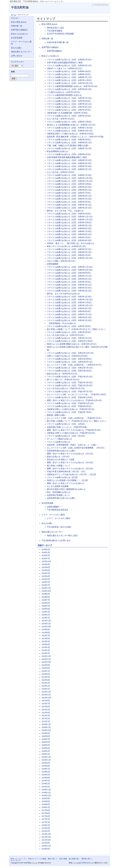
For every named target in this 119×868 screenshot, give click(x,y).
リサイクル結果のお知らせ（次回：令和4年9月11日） (70, 225)
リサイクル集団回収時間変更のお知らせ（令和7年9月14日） (73, 86)
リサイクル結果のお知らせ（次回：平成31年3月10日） (70, 383)
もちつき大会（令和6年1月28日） (61, 172)
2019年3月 (46, 781)
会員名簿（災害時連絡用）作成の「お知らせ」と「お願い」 (73, 445)
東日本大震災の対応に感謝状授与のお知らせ (66, 489)
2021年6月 (46, 707)
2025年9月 (46, 564)
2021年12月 (46, 692)
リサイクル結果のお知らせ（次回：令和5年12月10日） (70, 178)
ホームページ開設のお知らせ (59, 439)
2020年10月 (46, 730)
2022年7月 (46, 671)
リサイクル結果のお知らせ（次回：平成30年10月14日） (71, 403)
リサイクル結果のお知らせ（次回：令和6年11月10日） (70, 128)
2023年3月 (46, 647)
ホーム (13, 15)
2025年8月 (46, 567)
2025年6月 (46, 570)
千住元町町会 (20, 8)
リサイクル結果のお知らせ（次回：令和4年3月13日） (70, 249)
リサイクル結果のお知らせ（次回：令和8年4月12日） (70, 65)
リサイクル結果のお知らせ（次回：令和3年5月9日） (69, 282)
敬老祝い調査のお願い (57, 415)
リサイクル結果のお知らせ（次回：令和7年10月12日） (70, 83)
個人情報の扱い (74, 859)
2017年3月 (46, 822)
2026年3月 (46, 552)
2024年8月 (46, 597)
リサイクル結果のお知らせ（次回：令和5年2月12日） (70, 208)
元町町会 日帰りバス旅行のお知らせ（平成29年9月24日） (72, 433)
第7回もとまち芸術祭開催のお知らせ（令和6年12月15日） (72, 125)
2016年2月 (46, 825)
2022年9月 (46, 665)
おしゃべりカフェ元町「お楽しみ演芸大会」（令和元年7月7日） (75, 365)
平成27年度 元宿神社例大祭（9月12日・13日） (67, 472)
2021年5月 (46, 710)
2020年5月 (46, 745)
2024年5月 (46, 606)
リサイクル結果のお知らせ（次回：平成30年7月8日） (70, 412)
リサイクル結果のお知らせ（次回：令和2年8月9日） (69, 311)
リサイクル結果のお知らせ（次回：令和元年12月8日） (70, 341)
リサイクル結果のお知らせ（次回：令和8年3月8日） (69, 71)
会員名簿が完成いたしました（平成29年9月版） (68, 427)
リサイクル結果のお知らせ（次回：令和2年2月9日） (69, 332)
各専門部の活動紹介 (50, 47)
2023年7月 (46, 636)
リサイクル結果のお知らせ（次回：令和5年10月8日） (70, 184)
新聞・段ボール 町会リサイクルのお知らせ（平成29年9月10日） (75, 430)
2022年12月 (46, 656)
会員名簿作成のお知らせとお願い (61, 451)
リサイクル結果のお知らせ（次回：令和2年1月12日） (70, 338)
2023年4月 (46, 644)
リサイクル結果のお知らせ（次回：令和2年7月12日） (70, 314)
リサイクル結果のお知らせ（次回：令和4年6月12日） (70, 234)
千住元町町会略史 (55, 31)
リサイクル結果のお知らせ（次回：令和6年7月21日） (70, 148)
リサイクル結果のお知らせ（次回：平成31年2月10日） (70, 385)
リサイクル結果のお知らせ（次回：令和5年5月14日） (70, 199)
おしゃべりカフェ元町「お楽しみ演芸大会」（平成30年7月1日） (75, 418)
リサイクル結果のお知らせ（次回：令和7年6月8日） (69, 101)
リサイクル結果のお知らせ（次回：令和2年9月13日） (70, 308)
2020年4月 (46, 748)
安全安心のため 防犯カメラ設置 (61, 460)
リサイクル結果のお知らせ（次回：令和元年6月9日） (70, 371)
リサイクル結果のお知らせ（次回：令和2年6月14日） (70, 317)
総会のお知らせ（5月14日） (59, 457)
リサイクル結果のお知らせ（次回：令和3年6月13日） (70, 279)
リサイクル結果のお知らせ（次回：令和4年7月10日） (70, 231)
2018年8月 (46, 801)
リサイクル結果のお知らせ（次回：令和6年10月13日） (70, 131)
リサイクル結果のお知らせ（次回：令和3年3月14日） (70, 288)
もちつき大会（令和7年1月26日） (61, 119)
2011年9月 (46, 843)
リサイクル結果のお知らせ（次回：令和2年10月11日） (70, 305)
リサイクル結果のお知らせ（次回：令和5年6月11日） (70, 196)
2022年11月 (46, 659)
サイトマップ (16, 861)
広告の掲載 (63, 859)
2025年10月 (46, 561)
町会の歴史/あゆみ (50, 24)
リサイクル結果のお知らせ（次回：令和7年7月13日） (70, 98)
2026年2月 (46, 555)
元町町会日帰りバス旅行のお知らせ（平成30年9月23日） (71, 409)
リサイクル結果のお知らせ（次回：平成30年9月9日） (70, 406)
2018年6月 (46, 804)
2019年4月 (46, 778)
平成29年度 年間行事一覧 (58, 42)
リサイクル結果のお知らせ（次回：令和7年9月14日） (70, 89)
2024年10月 (46, 591)
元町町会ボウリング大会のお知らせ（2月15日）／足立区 (71, 474)
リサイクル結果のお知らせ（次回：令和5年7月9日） (69, 193)
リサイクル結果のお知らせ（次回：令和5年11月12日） (70, 181)
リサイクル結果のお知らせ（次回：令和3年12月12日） (70, 258)
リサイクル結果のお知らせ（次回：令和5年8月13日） (70, 190)
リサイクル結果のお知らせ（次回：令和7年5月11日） (70, 104)
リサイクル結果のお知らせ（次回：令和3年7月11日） (70, 276)
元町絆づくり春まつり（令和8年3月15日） (65, 68)
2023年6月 (46, 638)
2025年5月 (46, 573)
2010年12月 (46, 846)
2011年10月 (46, 840)
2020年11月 (46, 727)
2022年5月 (46, 677)
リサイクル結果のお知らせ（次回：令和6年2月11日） (70, 169)
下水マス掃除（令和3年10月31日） (62, 261)
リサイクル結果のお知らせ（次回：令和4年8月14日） (70, 228)
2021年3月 (46, 716)
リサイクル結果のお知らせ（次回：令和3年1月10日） (70, 297)
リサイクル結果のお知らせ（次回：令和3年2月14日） (70, 291)
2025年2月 (46, 582)
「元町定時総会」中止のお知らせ (61, 323)
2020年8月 (46, 736)
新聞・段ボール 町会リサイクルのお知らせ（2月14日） (71, 463)
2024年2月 (46, 615)
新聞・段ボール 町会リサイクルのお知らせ (65, 483)
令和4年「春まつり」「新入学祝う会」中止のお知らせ (71, 243)
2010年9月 (46, 849)
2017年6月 (46, 816)
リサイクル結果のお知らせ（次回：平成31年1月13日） (70, 392)
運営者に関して (87, 859)
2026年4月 (46, 549)
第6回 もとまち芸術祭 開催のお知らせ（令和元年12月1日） (72, 344)
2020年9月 (46, 733)
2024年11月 (46, 588)
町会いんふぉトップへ (19, 859)
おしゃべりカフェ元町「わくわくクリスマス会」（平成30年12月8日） (77, 394)
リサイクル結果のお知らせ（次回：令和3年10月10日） (70, 270)
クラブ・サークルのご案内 (53, 515)
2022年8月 (46, 668)
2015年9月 (46, 828)
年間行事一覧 (47, 39)
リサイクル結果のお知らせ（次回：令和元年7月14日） (70, 368)
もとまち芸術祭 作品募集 (58, 486)
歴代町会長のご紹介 (56, 28)
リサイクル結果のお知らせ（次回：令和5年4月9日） (69, 202)
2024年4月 (46, 609)
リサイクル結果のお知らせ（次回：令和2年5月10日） (70, 320)
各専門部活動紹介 (55, 51)
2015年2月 (46, 831)
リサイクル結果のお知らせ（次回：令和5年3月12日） (70, 205)
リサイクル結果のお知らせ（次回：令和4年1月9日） (69, 255)
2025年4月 (46, 576)
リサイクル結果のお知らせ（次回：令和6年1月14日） (70, 175)
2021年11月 (46, 695)
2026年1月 (46, 558)
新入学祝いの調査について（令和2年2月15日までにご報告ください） (77, 329)
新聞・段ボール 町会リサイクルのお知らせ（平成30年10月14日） (75, 400)
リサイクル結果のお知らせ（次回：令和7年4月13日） (70, 107)
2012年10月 (46, 837)
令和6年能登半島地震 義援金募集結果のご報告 (67, 157)
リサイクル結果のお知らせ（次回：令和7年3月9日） (69, 110)
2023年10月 (46, 627)
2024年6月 (46, 603)
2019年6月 (46, 772)
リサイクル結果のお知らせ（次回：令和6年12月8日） (70, 122)
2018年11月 (46, 793)
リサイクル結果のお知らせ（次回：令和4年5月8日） (69, 237)
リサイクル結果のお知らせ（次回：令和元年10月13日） (71, 353)
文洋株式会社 (85, 863)
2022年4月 (46, 680)
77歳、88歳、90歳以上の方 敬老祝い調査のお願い (68, 145)
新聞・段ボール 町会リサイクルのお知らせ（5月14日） (71, 454)
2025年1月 (46, 585)
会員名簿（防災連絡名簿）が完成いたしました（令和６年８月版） (76, 137)
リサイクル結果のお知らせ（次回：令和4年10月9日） (70, 223)
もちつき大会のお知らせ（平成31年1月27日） (67, 388)
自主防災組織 (47, 503)
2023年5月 (46, 641)
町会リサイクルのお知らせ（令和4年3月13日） (67, 246)
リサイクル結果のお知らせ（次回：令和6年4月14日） (70, 163)
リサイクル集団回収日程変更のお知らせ (64, 95)
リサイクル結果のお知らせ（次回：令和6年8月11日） (70, 143)
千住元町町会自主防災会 (58, 510)
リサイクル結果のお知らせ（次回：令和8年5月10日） (70, 60)
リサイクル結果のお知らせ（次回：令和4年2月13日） (70, 252)
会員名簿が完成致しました (58, 495)
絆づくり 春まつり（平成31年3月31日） (64, 380)
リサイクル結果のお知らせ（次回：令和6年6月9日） (69, 154)
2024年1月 (46, 618)
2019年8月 (46, 766)
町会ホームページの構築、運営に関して (43, 859)
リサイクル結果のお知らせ (58, 442)
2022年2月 (46, 686)
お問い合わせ (17, 56)
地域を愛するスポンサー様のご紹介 (62, 536)
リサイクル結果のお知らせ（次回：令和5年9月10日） (70, 187)
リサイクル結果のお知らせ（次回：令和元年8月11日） (70, 362)
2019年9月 (46, 763)
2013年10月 (46, 834)
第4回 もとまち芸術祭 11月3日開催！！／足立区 (67, 480)
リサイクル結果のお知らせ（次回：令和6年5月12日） (70, 160)
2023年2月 (46, 650)
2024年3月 (46, 612)
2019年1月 (46, 787)
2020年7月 (46, 739)
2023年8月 (46, 633)
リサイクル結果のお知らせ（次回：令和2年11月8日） (70, 303)
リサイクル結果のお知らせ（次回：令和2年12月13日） (70, 300)
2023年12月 (46, 621)
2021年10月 (46, 698)
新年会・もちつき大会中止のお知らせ (63, 294)
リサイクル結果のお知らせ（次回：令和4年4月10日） (70, 240)
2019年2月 (46, 784)
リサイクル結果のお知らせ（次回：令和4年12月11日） (70, 217)
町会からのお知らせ (50, 56)
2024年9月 (46, 594)
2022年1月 (46, 689)
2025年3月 (46, 579)
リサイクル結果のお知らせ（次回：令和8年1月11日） (70, 77)
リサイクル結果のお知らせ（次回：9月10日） (67, 436)
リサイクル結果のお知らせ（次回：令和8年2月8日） (69, 74)
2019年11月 (46, 760)
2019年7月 (46, 769)
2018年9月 (46, 798)
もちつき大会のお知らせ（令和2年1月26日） (66, 335)
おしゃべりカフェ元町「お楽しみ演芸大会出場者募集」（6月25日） (76, 448)
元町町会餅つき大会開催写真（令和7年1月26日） (68, 113)
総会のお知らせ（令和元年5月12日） (63, 374)
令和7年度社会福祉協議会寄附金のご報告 (65, 63)
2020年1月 (46, 754)
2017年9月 (46, 810)
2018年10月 (46, 796)
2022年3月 (46, 683)
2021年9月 (46, 701)
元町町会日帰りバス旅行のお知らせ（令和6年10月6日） (71, 134)
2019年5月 (46, 775)
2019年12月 (46, 757)
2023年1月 (46, 653)
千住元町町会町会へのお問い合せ (56, 541)
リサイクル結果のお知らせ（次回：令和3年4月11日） (70, 285)
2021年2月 (46, 718)
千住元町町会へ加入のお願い (59, 527)
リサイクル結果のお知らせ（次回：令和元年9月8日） (70, 359)
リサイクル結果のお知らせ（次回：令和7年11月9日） (70, 80)
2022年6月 (46, 674)
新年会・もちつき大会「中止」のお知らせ (65, 211)
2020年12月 (46, 724)
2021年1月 (46, 721)
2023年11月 (46, 624)
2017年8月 (46, 813)
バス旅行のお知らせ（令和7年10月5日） (64, 92)
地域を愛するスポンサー (52, 532)
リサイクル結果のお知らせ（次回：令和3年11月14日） (70, 267)
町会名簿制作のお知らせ (58, 151)
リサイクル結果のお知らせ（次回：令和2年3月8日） (69, 326)
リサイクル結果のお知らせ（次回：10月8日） (67, 424)
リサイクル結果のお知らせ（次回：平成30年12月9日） (70, 397)
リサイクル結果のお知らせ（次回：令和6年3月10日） (70, 166)
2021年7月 (46, 704)
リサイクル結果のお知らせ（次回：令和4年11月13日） (70, 220)
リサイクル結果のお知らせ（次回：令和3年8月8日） (69, 273)
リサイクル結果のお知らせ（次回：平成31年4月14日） (70, 377)
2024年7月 (46, 600)
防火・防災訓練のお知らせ (58, 492)
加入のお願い (47, 523)
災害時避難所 (53, 264)
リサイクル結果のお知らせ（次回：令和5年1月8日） (69, 214)
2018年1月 (46, 807)
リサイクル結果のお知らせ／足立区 (62, 477)
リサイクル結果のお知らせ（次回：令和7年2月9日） (69, 116)
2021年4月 (46, 713)
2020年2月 (46, 751)
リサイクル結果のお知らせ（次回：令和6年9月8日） (69, 140)
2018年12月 (46, 790)
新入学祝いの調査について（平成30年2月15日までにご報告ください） (77, 421)
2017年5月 (46, 819)
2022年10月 (46, 662)
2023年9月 (46, 629)
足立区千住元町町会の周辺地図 (60, 34)
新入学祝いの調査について (58, 466)
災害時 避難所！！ (55, 507)
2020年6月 (46, 742)
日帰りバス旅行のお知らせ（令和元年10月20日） (68, 356)
